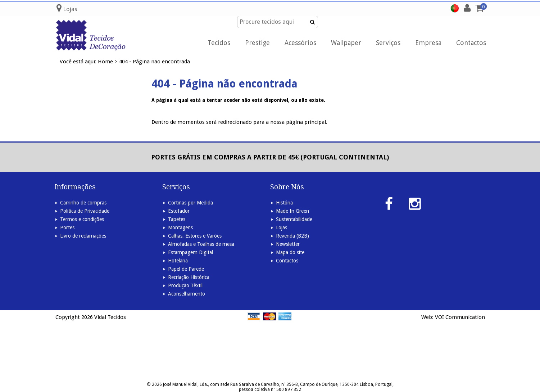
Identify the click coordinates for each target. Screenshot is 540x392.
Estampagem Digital (190, 252)
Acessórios (300, 43)
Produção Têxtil (185, 285)
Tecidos (219, 43)
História (284, 203)
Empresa (428, 43)
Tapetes (177, 219)
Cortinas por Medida (190, 203)
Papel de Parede (186, 269)
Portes (67, 227)
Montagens (180, 227)
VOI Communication (460, 317)
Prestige (257, 43)
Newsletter (288, 244)
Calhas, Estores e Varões (195, 236)
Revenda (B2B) (292, 236)
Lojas (282, 227)
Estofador (179, 211)
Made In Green (292, 211)
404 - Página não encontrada (155, 62)
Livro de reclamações (83, 236)
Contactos (471, 43)
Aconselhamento (187, 294)
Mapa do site (290, 252)
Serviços (388, 43)
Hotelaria (178, 261)
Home (105, 62)
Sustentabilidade (294, 219)
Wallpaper (346, 43)
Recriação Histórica (189, 277)
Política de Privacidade (85, 211)
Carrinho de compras (83, 203)
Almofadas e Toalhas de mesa (201, 244)
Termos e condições (82, 219)
